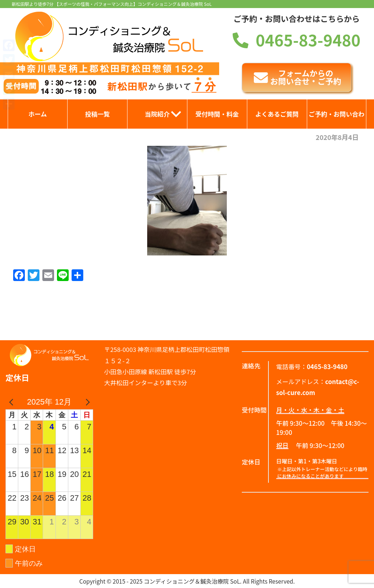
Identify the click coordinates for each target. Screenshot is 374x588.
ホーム (38, 114)
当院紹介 (157, 114)
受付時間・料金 (217, 114)
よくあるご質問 (277, 114)
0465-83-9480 (297, 39)
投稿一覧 (98, 114)
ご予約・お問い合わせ (337, 119)
